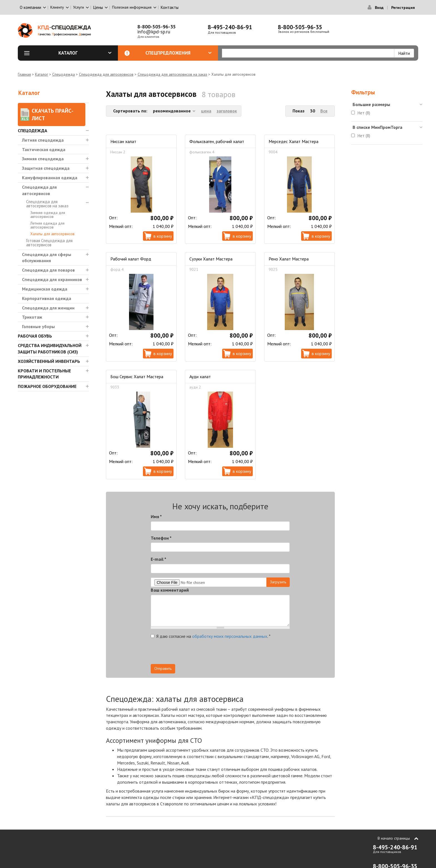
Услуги (79, 7)
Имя (156, 517)
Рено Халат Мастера (289, 259)
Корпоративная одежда (47, 298)
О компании (30, 7)
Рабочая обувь (35, 336)
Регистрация (403, 8)
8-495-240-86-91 (230, 27)
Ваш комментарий (170, 590)
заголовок (227, 111)
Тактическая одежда (44, 149)
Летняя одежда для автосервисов (47, 225)
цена (206, 111)
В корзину (163, 236)
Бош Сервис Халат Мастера (137, 377)
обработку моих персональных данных (230, 636)
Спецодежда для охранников (52, 279)
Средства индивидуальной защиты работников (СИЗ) (50, 349)
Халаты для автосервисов (52, 234)
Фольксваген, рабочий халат (217, 141)
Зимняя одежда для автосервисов (48, 215)
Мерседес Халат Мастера (293, 141)
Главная (24, 74)
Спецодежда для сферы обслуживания (47, 258)
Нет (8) (364, 113)
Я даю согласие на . (211, 636)
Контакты (170, 7)
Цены (98, 7)
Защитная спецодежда (46, 168)
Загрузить (278, 582)
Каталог (85, 53)
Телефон (161, 538)
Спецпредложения (179, 53)
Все (324, 111)
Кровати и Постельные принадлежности (44, 374)
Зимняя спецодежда (43, 159)
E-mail (158, 559)
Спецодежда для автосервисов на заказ (172, 74)
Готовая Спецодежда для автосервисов (49, 243)
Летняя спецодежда (43, 140)
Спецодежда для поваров (48, 270)
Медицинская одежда (45, 289)
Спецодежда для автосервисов (106, 74)
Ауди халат (200, 377)
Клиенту (57, 7)
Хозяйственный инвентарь (49, 361)
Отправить (163, 668)
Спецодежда (64, 74)
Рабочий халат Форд (131, 259)
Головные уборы (38, 326)
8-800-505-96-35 (157, 27)
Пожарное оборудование (47, 386)
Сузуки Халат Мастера (211, 259)
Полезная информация (132, 7)
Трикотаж (32, 317)
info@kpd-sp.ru (154, 32)
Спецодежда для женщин (48, 308)
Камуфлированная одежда (50, 178)
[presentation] (240, 653)
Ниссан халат (123, 141)
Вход (379, 8)
